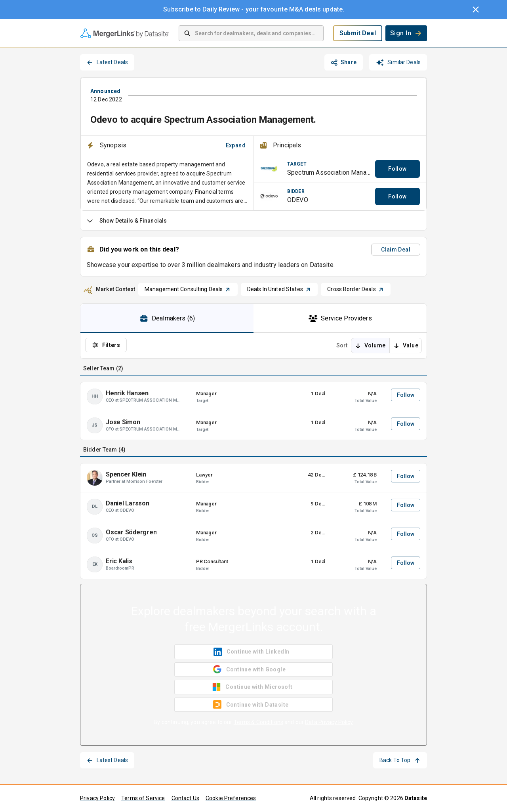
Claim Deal (396, 250)
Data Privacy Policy (329, 722)
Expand (236, 145)
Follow (397, 169)
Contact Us (186, 798)
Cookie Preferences (231, 798)
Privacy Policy (97, 798)
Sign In (406, 33)
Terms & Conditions (258, 722)
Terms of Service (143, 798)
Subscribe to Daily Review (201, 9)
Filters (106, 345)
